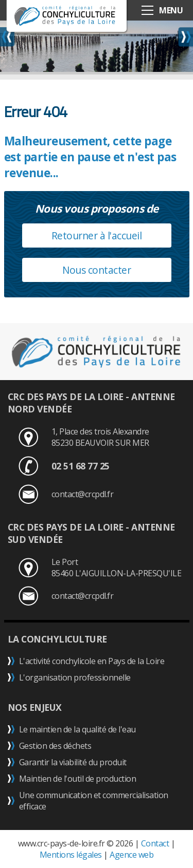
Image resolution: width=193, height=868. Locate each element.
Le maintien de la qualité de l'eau (77, 729)
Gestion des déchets (55, 746)
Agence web (131, 855)
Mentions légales (71, 855)
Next (185, 36)
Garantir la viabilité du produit (73, 762)
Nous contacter (97, 270)
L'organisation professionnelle (75, 677)
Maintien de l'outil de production (78, 779)
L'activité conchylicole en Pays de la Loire (92, 661)
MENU (171, 10)
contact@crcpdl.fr (83, 494)
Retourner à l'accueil (97, 235)
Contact (155, 843)
